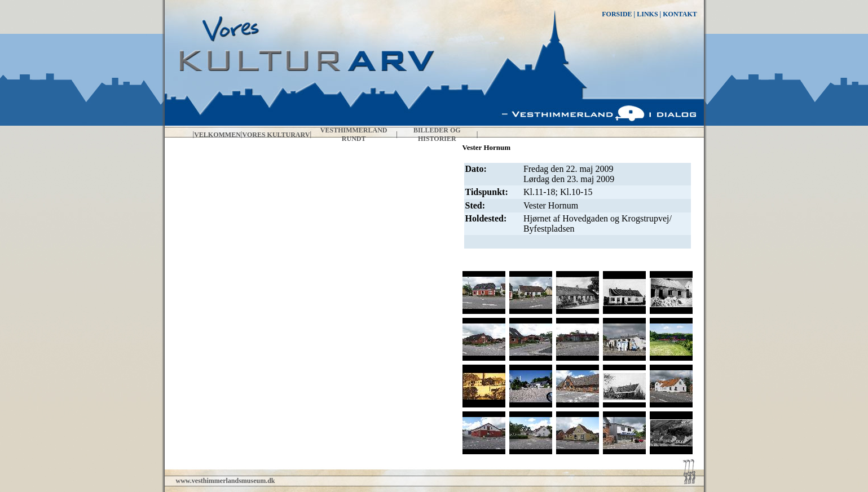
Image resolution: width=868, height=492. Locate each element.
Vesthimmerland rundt (354, 134)
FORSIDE (617, 14)
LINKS (647, 14)
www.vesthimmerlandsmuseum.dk (226, 481)
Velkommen (217, 135)
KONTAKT (680, 14)
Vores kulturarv (276, 135)
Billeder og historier (437, 134)
